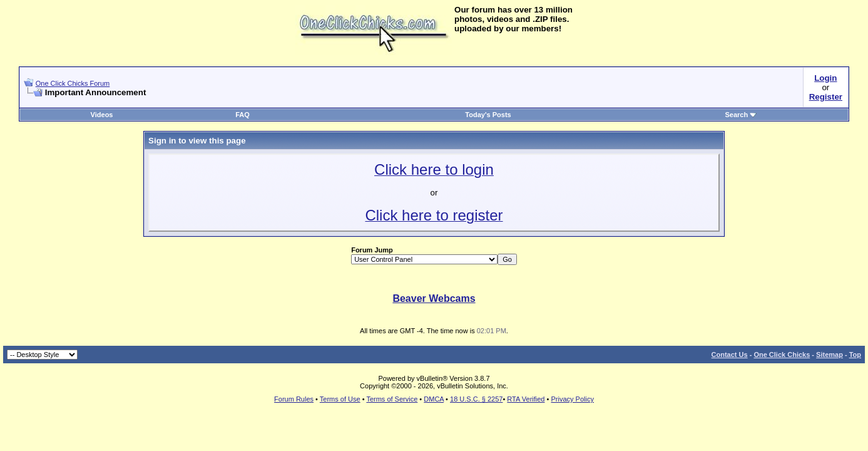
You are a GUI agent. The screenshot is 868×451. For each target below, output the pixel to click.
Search (741, 115)
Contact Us (730, 355)
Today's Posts (488, 115)
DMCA (434, 399)
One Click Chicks (782, 355)
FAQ (243, 115)
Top (855, 355)
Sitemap (830, 355)
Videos (102, 115)
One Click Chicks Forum (73, 83)
